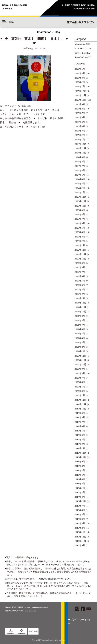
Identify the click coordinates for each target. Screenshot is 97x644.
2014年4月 (80, 497)
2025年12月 (80, 91)
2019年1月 (80, 448)
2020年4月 (80, 391)
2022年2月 (80, 294)
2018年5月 (80, 479)
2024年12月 (80, 144)
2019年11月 (80, 404)
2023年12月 (80, 197)
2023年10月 (80, 206)
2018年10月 (80, 457)
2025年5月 (80, 122)
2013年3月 (80, 523)
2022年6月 (80, 276)
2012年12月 (80, 537)
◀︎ (1, 39)
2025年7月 (80, 113)
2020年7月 (80, 378)
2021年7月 (80, 325)
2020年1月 (80, 395)
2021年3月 (80, 343)
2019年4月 (80, 435)
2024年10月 (80, 153)
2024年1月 (80, 193)
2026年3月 (80, 78)
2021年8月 (80, 321)
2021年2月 (80, 347)
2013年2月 (80, 528)
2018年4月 (80, 484)
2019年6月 (80, 426)
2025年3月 (80, 131)
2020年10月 (80, 365)
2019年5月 (80, 431)
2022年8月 (80, 267)
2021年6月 (80, 329)
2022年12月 (80, 250)
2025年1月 (80, 140)
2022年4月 (80, 285)
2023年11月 (80, 201)
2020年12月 (80, 356)
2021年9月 (80, 316)
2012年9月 (80, 545)
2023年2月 (80, 241)
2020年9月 (80, 369)
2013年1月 (80, 532)
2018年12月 (80, 453)
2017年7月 (80, 493)
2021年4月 (80, 338)
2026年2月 (80, 82)
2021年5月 (80, 334)
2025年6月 (80, 117)
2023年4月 (80, 232)
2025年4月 (80, 126)
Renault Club (81, 57)
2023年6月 (80, 223)
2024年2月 (80, 188)
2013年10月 (80, 501)
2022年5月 (80, 281)
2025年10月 (80, 100)
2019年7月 (80, 422)
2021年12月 (80, 303)
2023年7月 (80, 219)
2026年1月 (80, 87)
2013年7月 (80, 506)
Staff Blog (79, 49)
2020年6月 (80, 382)
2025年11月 (80, 95)
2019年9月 (80, 413)
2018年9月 (80, 462)
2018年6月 (80, 475)
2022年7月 (80, 272)
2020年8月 (80, 373)
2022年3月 (80, 290)
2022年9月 (80, 263)
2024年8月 (80, 162)
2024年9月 (80, 157)
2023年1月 (80, 245)
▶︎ (67, 39)
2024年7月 (80, 166)
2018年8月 (80, 466)
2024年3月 (80, 184)
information (80, 44)
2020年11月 (80, 360)
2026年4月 (80, 73)
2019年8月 (80, 417)
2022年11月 (80, 254)
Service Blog (80, 53)
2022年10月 (80, 259)
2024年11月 (80, 148)
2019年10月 (80, 409)
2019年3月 (80, 440)
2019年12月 (80, 400)
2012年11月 (80, 541)
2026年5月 (80, 69)
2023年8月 (80, 215)
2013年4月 (80, 519)
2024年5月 (80, 175)
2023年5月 (80, 228)
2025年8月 (80, 109)
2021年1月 (80, 351)
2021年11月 (80, 307)
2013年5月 (80, 515)
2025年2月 (80, 135)
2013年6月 (80, 510)
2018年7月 (80, 471)
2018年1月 (80, 488)
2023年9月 (80, 210)
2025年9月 (80, 104)
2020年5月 (80, 387)
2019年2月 (80, 444)
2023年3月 (80, 237)
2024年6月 (80, 171)
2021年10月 (80, 312)
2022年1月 (80, 298)
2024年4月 (80, 179)
